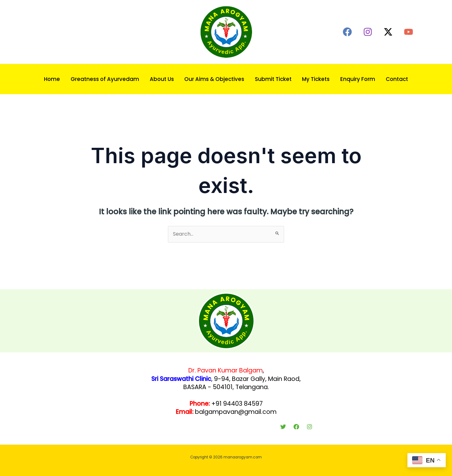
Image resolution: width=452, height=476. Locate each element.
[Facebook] (347, 32)
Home (52, 79)
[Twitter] (283, 427)
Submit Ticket (273, 79)
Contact (397, 79)
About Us (162, 79)
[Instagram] (368, 32)
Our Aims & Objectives (214, 79)
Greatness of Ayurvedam (105, 79)
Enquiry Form (358, 79)
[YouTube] (409, 32)
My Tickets (316, 79)
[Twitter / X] (388, 32)
